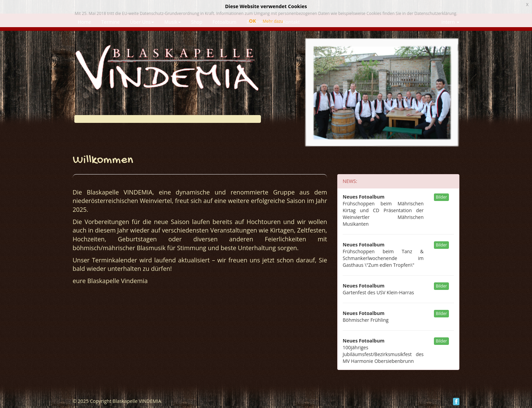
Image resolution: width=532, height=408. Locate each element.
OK (252, 21)
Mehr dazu (273, 21)
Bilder (442, 197)
